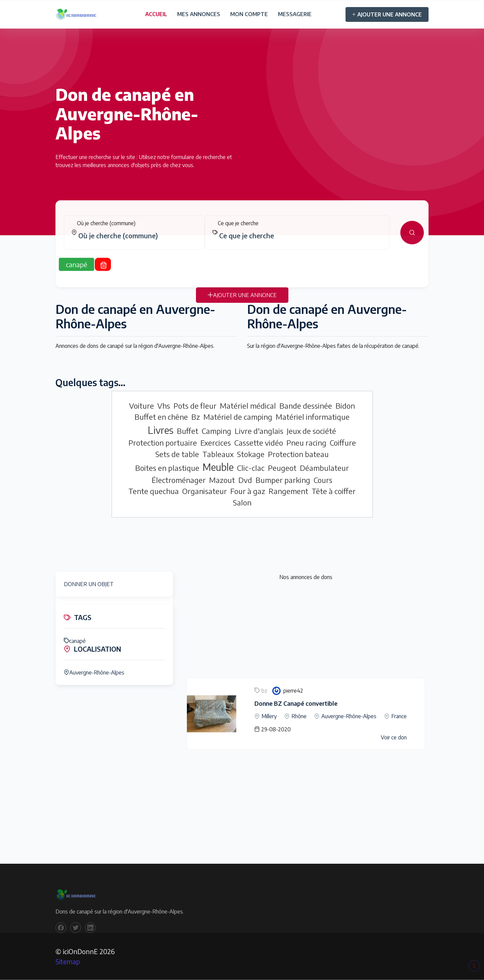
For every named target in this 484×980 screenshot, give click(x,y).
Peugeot (282, 468)
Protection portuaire (163, 443)
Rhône (299, 716)
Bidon (345, 406)
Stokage (251, 454)
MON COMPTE (249, 14)
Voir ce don (394, 737)
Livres (161, 430)
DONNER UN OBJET (89, 584)
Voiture (142, 406)
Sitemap (68, 961)
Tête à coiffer (334, 491)
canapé (75, 641)
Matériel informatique (313, 417)
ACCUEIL (156, 14)
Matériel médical (248, 406)
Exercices (216, 443)
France (399, 716)
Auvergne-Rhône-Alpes (94, 672)
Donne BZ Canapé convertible (296, 703)
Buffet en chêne (161, 417)
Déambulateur (324, 468)
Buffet (188, 431)
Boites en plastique (167, 468)
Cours (323, 480)
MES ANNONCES (199, 14)
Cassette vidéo (259, 443)
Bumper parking (283, 480)
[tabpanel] (242, 237)
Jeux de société (311, 431)
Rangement (288, 491)
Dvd (245, 480)
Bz (196, 417)
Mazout (222, 480)
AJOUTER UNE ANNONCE (387, 14)
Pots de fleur (195, 406)
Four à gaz (248, 491)
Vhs (164, 406)
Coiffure (343, 443)
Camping (216, 431)
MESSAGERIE (295, 14)
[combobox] (137, 240)
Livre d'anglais (259, 431)
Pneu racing (306, 443)
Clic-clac (251, 468)
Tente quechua (154, 491)
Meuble (218, 467)
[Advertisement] (306, 631)
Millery (269, 716)
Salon (242, 502)
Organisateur (205, 491)
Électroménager (179, 480)
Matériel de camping (238, 417)
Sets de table (177, 454)
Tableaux (218, 454)
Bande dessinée (306, 406)
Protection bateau (298, 454)
